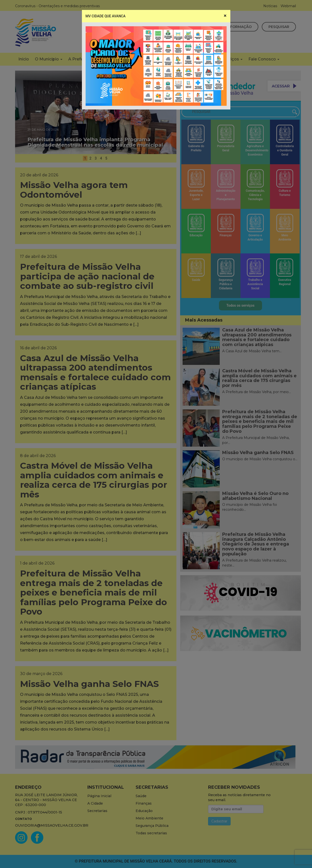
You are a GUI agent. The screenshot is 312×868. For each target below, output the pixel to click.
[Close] (225, 16)
